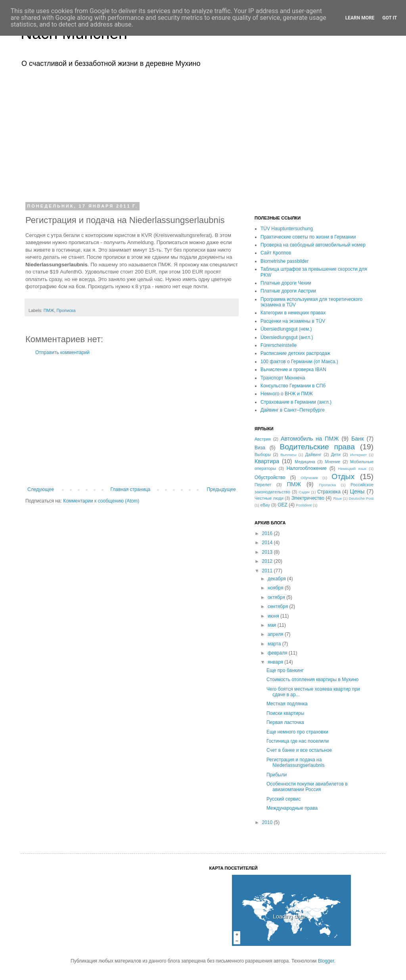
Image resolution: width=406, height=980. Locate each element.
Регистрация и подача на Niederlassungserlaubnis (295, 762)
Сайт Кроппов (276, 253)
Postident (304, 505)
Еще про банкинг (285, 670)
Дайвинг (313, 454)
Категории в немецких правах (293, 313)
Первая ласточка (285, 722)
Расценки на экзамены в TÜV (293, 321)
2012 (268, 561)
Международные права (292, 808)
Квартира (267, 461)
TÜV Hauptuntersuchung (287, 229)
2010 (268, 822)
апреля (276, 634)
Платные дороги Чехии (286, 283)
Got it (390, 18)
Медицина (305, 462)
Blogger (326, 961)
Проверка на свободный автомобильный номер (313, 245)
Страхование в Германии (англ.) (296, 402)
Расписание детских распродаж (295, 353)
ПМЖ (49, 310)
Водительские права (317, 447)
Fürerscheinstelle (279, 345)
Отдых (343, 477)
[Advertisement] (203, 134)
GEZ (282, 505)
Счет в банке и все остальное (299, 750)
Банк (358, 439)
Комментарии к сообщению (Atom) (101, 501)
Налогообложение (307, 468)
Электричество (308, 498)
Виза (260, 448)
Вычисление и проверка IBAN (293, 370)
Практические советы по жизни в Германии (308, 237)
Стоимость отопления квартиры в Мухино (312, 680)
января (276, 662)
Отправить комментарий (62, 352)
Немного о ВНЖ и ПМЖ (287, 394)
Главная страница (131, 489)
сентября (279, 606)
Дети (336, 454)
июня (274, 616)
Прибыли (277, 775)
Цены (357, 491)
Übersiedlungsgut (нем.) (286, 329)
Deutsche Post (361, 498)
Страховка (329, 492)
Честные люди (269, 498)
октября (277, 597)
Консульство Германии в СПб (293, 386)
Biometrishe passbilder (284, 261)
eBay (265, 505)
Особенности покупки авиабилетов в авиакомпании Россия (307, 787)
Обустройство (270, 477)
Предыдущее (221, 489)
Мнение (332, 462)
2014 (268, 543)
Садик (304, 492)
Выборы (263, 454)
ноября (276, 588)
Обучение (309, 478)
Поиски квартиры (285, 713)
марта (275, 644)
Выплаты (288, 455)
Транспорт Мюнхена (283, 378)
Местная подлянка (287, 704)
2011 (268, 571)
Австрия (263, 439)
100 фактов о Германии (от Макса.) (299, 362)
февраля (278, 653)
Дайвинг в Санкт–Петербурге (293, 410)
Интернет (358, 455)
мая (273, 625)
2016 (268, 533)
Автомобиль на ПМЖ (310, 439)
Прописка (66, 310)
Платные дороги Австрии (288, 291)
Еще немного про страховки (297, 732)
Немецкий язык (352, 469)
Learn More (360, 18)
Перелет (263, 485)
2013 (268, 552)
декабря (277, 579)
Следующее (41, 489)
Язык (337, 498)
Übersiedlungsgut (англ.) (287, 337)
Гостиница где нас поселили (298, 741)
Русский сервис (283, 799)
